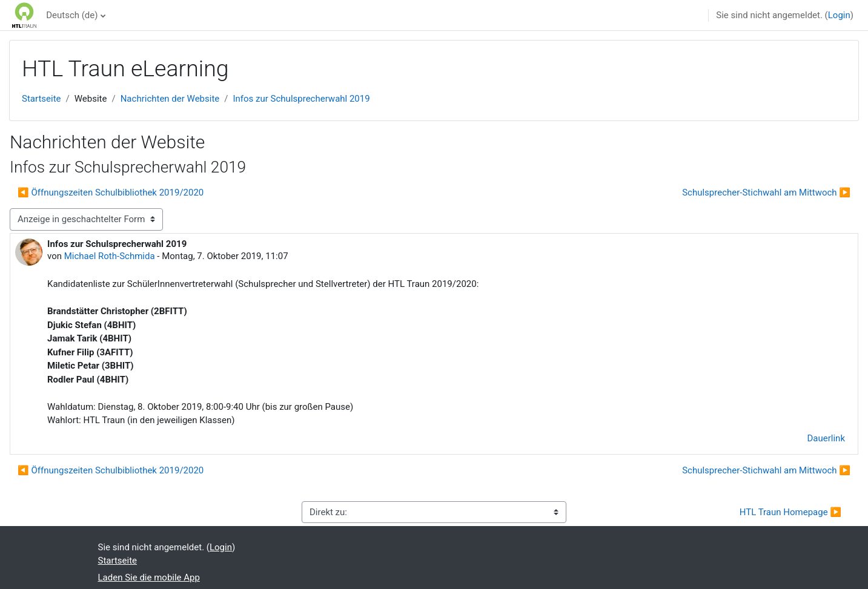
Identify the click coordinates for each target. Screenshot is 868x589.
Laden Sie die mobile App (149, 577)
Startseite (41, 99)
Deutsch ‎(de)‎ (72, 15)
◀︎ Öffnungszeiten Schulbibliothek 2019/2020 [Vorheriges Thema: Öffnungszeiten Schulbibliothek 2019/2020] (111, 192)
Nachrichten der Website (170, 99)
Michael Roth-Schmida (110, 256)
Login (839, 15)
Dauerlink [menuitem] (827, 438)
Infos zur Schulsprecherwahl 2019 (301, 99)
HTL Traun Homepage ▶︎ (790, 512)
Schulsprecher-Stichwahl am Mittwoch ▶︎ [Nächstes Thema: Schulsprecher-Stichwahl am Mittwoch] (766, 192)
